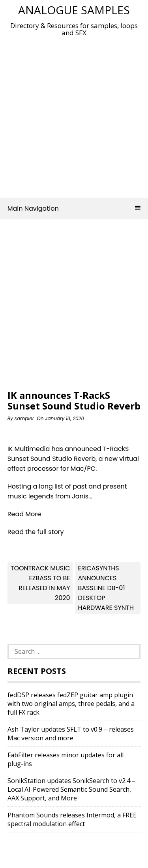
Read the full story (36, 532)
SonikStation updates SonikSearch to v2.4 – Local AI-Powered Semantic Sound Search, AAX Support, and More (71, 789)
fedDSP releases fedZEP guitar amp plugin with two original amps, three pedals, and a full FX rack (71, 704)
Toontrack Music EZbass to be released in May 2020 (40, 583)
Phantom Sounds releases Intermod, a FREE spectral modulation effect (72, 819)
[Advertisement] (74, 115)
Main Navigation (74, 209)
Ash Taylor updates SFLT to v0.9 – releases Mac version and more (71, 734)
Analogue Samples (74, 10)
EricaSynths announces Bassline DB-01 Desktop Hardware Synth (106, 588)
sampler (24, 418)
